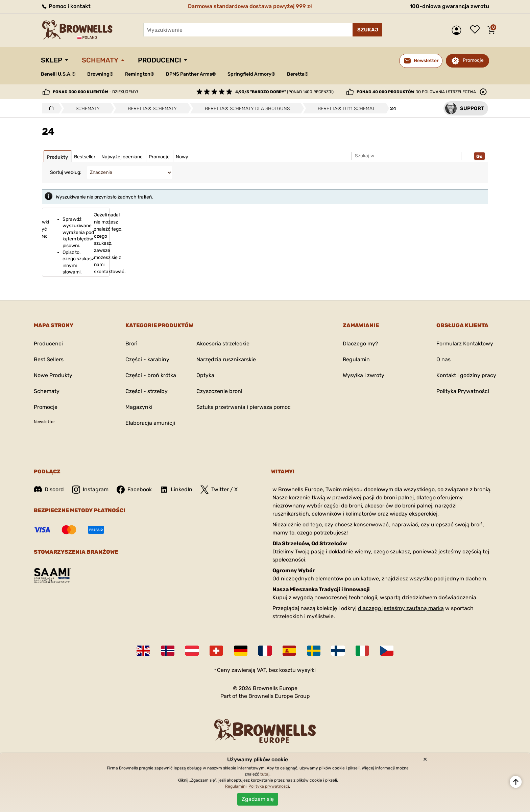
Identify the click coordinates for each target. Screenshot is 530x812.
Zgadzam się (258, 799)
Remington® (140, 74)
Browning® (100, 74)
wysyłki (306, 670)
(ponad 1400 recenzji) (284, 92)
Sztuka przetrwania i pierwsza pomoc (244, 407)
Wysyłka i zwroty (364, 375)
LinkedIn (176, 490)
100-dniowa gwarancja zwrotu (449, 6)
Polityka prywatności (269, 786)
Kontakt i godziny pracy (466, 375)
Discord (49, 489)
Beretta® (298, 74)
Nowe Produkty (53, 375)
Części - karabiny (147, 359)
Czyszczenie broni (219, 391)
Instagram (90, 490)
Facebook (134, 490)
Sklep (52, 60)
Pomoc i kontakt (66, 6)
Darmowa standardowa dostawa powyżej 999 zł (250, 6)
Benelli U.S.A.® (58, 74)
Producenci (160, 60)
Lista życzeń (477, 30)
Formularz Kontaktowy (465, 344)
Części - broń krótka (151, 375)
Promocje (473, 60)
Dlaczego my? (360, 344)
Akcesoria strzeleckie (223, 344)
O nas (443, 359)
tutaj (265, 774)
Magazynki (139, 407)
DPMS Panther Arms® (191, 74)
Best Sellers (49, 359)
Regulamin (356, 359)
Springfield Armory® (251, 74)
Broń (131, 344)
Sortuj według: (66, 172)
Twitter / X (219, 490)
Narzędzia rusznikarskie (226, 359)
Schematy (100, 60)
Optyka (205, 375)
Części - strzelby (147, 391)
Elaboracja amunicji (150, 423)
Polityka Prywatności (463, 391)
